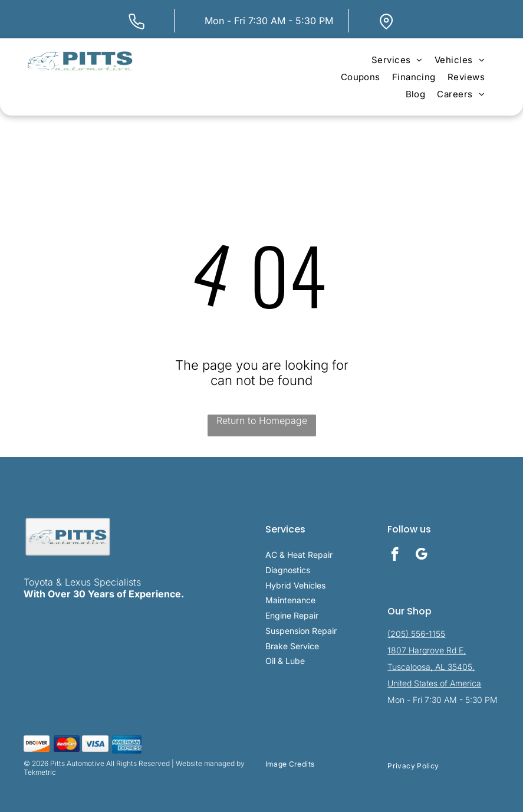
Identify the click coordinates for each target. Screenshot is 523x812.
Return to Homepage (262, 420)
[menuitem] (397, 60)
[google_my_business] (421, 555)
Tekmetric (40, 772)
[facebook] (395, 555)
